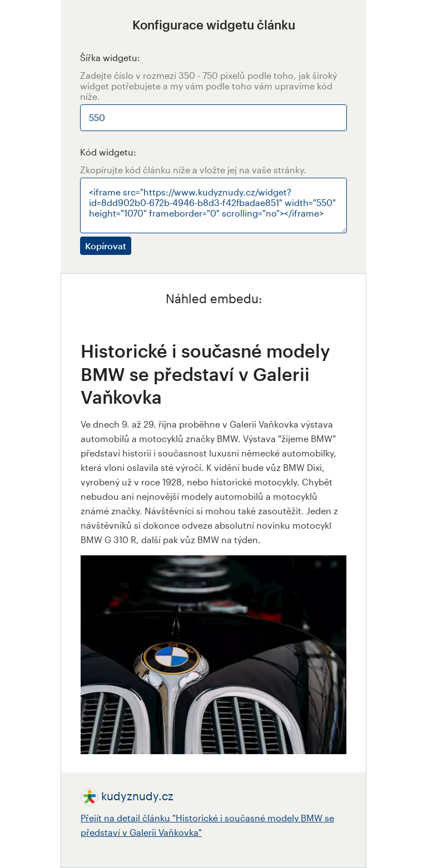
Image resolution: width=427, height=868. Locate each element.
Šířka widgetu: (110, 57)
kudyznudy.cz (137, 796)
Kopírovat (106, 246)
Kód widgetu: (108, 152)
